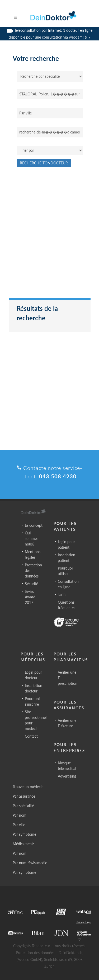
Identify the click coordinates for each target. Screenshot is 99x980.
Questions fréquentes (67, 605)
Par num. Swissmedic (30, 863)
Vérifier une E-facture (67, 723)
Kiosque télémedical (67, 766)
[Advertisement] (49, 235)
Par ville (19, 825)
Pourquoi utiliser (65, 571)
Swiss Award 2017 (30, 597)
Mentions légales (33, 554)
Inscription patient (67, 558)
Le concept (34, 525)
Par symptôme (24, 834)
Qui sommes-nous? (32, 538)
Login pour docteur (33, 675)
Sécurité (31, 584)
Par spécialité (23, 806)
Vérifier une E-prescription (68, 678)
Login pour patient (66, 544)
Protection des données (33, 570)
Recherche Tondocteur (44, 163)
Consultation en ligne (68, 584)
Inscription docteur (34, 688)
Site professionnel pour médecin (36, 720)
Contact (31, 736)
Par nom (20, 815)
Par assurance (24, 796)
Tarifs (62, 595)
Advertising (67, 776)
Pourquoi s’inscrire (32, 701)
